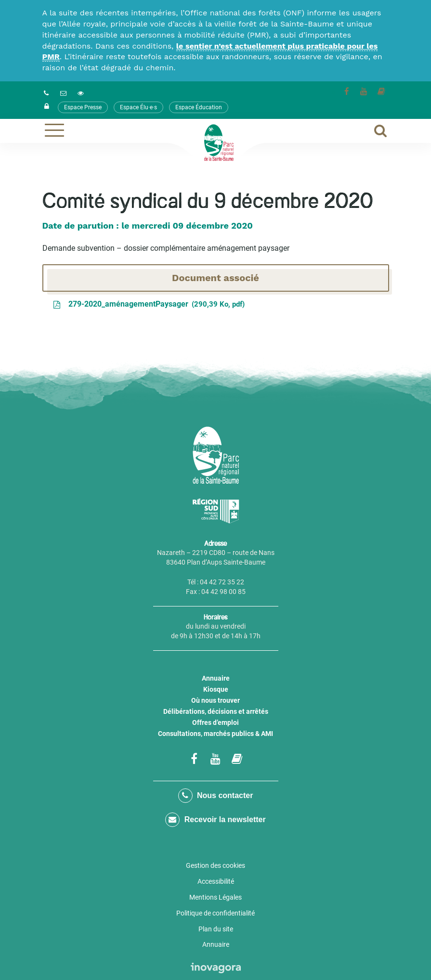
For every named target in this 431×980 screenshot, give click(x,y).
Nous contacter (216, 796)
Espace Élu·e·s (138, 107)
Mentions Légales (215, 897)
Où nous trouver (215, 700)
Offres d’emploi (215, 722)
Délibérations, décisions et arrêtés (216, 711)
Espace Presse (83, 107)
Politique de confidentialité (215, 913)
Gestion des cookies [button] (215, 865)
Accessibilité (216, 881)
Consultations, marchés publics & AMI (215, 734)
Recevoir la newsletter (215, 820)
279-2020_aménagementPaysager (149, 305)
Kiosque (216, 689)
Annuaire (216, 678)
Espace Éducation (199, 107)
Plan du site (216, 929)
